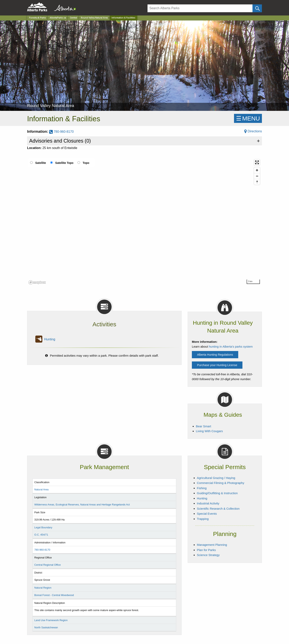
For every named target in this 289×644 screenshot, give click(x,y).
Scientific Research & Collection (218, 509)
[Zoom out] (257, 176)
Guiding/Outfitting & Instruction (217, 493)
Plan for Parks (206, 550)
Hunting (50, 339)
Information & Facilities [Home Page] (123, 18)
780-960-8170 (61, 132)
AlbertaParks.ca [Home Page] (58, 18)
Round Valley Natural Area (94, 18)
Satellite (41, 163)
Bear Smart (204, 426)
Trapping (203, 519)
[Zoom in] (257, 170)
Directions (253, 131)
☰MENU (248, 118)
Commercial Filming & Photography (221, 483)
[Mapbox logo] (37, 282)
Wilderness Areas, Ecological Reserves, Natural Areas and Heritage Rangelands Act (82, 505)
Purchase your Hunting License (217, 365)
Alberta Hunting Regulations (215, 355)
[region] (144, 222)
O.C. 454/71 (41, 535)
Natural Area (41, 489)
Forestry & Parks (38, 18)
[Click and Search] (257, 8)
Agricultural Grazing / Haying (216, 478)
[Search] (200, 8)
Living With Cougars (209, 431)
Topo (86, 163)
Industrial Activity (208, 503)
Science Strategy (208, 555)
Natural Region (43, 588)
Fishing (202, 488)
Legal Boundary (43, 527)
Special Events (207, 514)
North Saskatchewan (46, 627)
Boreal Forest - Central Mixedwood (54, 595)
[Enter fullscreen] (257, 162)
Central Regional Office (48, 565)
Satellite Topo (64, 163)
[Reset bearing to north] (257, 182)
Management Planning (212, 545)
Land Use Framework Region (51, 620)
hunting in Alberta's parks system (231, 346)
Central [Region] (73, 18)
